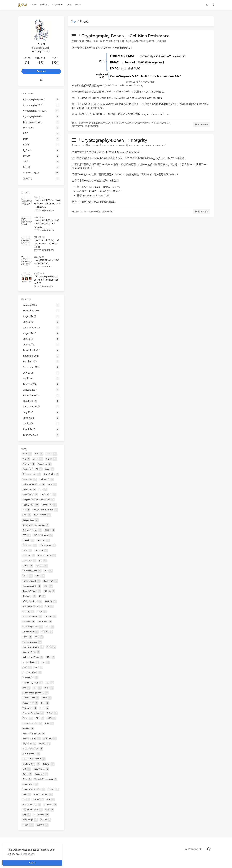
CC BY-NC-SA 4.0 (193, 849)
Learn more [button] (28, 854)
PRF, (98, 211)
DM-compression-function (85, 126)
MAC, (108, 123)
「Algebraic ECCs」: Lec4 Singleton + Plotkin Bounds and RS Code (48, 204)
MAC (112, 211)
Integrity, (101, 123)
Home (34, 5)
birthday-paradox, (147, 123)
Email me (41, 71)
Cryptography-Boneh (114, 41)
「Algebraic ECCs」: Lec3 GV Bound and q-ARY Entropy (47, 224)
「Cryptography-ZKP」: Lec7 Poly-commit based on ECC (46, 280)
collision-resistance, (121, 123)
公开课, (78, 123)
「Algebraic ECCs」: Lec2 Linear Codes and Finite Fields (47, 244)
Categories (58, 5)
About (78, 5)
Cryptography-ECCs (44, 210)
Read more (201, 125)
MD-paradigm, (164, 123)
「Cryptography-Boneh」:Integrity (109, 140)
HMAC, (135, 123)
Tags (69, 5)
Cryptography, (89, 123)
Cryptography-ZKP (43, 286)
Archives (44, 5)
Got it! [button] (32, 863)
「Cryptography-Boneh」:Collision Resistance (121, 36)
